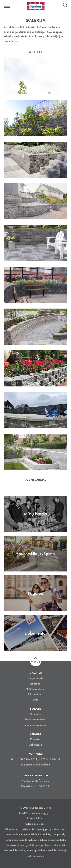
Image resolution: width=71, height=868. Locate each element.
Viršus (36, 662)
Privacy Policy (35, 818)
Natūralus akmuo (35, 689)
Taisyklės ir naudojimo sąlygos (35, 813)
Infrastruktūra (36, 694)
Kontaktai (36, 739)
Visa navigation (8, 6)
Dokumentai (36, 745)
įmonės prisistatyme (35, 725)
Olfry (35, 700)
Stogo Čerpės (35, 678)
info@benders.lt (41, 765)
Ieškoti (65, 6)
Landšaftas (35, 684)
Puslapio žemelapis (35, 824)
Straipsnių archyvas (35, 719)
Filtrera (37, 52)
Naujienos (35, 714)
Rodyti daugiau (35, 480)
